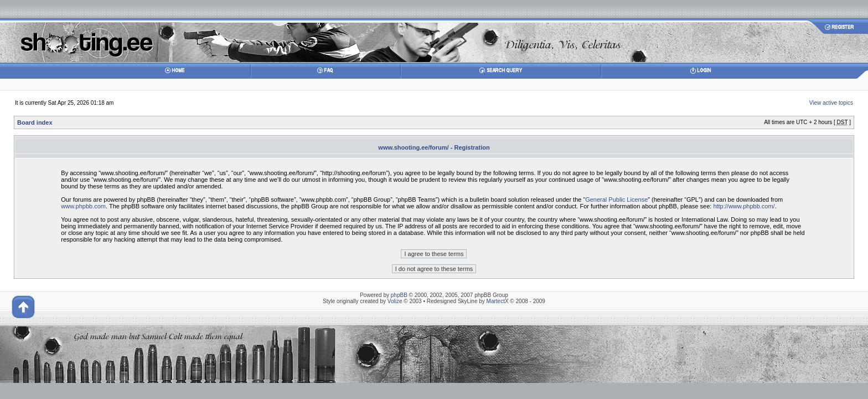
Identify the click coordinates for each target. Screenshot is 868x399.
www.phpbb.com (83, 206)
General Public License (616, 199)
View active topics (831, 103)
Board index (35, 122)
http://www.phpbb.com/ (744, 206)
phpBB (399, 295)
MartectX (498, 301)
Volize (395, 301)
